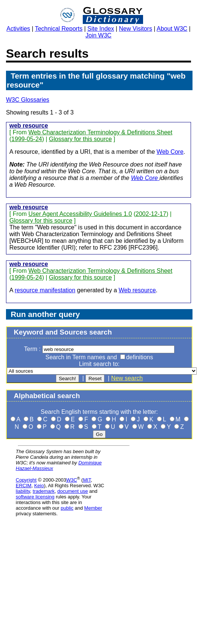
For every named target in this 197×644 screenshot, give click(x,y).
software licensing (35, 497)
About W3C (172, 29)
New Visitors (136, 29)
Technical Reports (59, 29)
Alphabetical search (47, 396)
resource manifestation (45, 290)
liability (23, 491)
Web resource (137, 290)
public (67, 508)
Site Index (101, 29)
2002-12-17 (151, 214)
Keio (39, 486)
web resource (29, 126)
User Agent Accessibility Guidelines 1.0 (80, 214)
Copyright (26, 480)
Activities (18, 29)
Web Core (170, 152)
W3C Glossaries (28, 100)
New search (127, 378)
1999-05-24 (27, 139)
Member (93, 508)
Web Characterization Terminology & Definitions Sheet (101, 132)
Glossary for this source (81, 139)
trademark (44, 491)
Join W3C (98, 35)
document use (73, 491)
